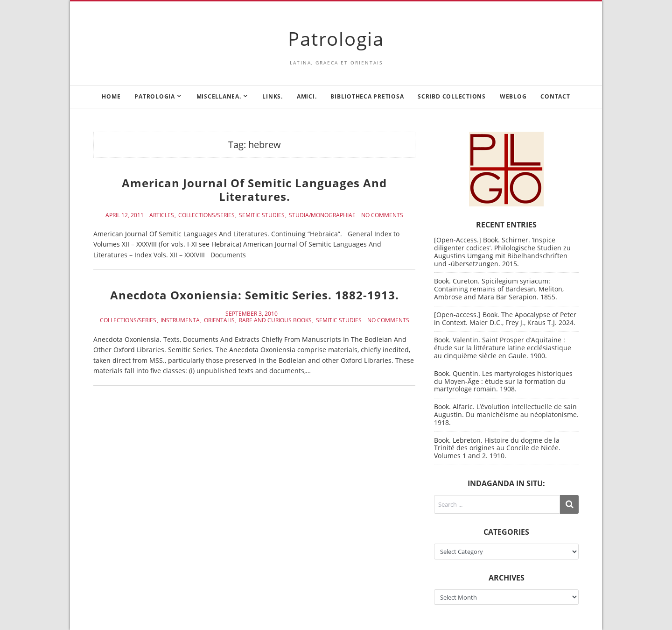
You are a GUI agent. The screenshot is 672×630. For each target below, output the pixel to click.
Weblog (513, 96)
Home (111, 96)
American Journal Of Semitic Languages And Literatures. (254, 190)
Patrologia (336, 39)
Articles (162, 215)
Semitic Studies (262, 215)
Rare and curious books (275, 320)
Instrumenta (180, 320)
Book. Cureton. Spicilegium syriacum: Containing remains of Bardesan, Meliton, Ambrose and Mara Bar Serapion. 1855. (499, 289)
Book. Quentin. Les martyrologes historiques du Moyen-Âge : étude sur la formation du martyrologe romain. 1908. (503, 381)
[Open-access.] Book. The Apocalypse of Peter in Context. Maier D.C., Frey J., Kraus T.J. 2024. (505, 319)
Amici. (307, 96)
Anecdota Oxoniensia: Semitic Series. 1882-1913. (255, 295)
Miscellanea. (219, 96)
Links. (273, 96)
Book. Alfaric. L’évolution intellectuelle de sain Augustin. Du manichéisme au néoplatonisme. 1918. (506, 414)
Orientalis (219, 320)
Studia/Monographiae (322, 215)
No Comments (382, 215)
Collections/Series (206, 215)
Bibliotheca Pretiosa (367, 96)
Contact (555, 96)
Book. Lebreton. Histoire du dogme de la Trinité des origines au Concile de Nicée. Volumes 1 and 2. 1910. (497, 448)
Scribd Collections (452, 96)
